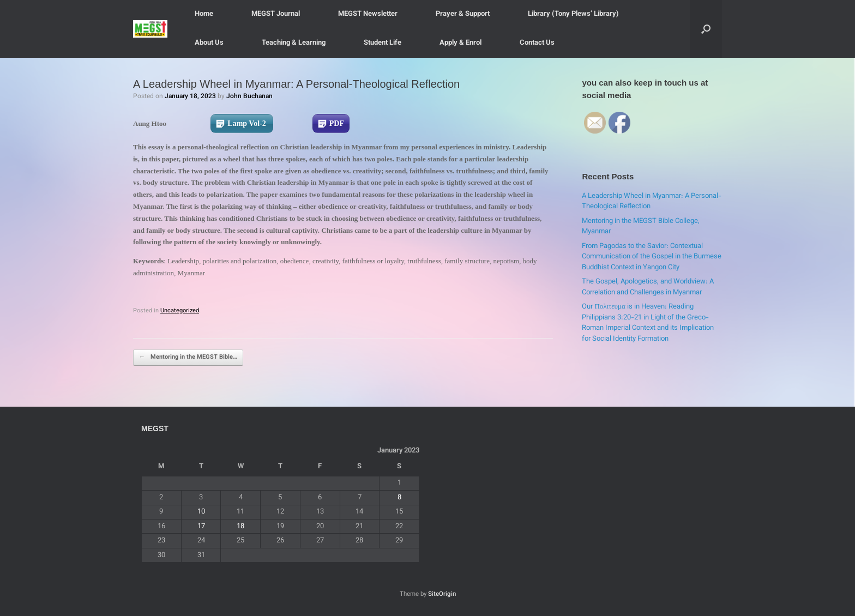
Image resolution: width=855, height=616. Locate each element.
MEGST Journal (276, 14)
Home (204, 14)
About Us (209, 43)
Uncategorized (180, 311)
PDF (337, 123)
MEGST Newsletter (368, 14)
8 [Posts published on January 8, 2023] (399, 498)
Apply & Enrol (460, 43)
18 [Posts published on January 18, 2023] (240, 527)
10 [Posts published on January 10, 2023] (201, 512)
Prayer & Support (463, 14)
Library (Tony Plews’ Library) (573, 14)
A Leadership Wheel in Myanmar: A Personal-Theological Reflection (652, 202)
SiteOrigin (442, 594)
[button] (706, 29)
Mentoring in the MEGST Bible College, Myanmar (641, 227)
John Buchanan (249, 96)
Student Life (383, 43)
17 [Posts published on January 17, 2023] (201, 527)
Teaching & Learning (294, 43)
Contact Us (537, 43)
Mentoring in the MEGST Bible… (188, 358)
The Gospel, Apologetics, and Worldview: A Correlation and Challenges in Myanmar (648, 287)
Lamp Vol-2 (248, 123)
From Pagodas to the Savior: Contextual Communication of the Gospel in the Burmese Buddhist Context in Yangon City (652, 257)
